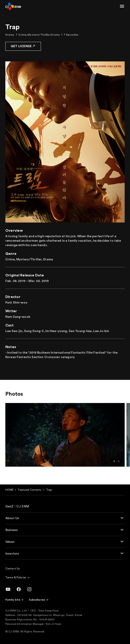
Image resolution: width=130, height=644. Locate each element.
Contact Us (13, 569)
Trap (49, 490)
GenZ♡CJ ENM (17, 506)
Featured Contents (30, 490)
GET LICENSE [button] (23, 46)
